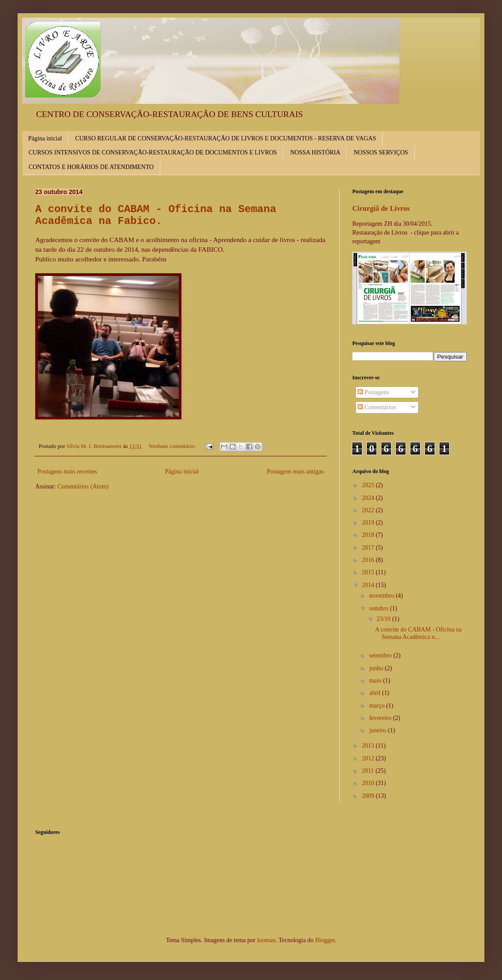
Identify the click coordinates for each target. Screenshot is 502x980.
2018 (369, 535)
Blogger (325, 940)
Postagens (373, 392)
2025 (369, 485)
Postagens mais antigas (295, 472)
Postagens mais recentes (67, 472)
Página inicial (45, 138)
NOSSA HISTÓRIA (315, 152)
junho (377, 668)
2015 (369, 572)
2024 (369, 498)
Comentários (377, 407)
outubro (379, 608)
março (377, 706)
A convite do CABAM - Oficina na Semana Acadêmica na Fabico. (156, 215)
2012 (369, 758)
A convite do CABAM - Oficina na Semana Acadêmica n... (419, 633)
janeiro (378, 730)
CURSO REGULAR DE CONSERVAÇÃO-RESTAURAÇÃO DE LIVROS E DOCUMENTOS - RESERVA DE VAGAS (226, 138)
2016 (369, 560)
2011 (369, 771)
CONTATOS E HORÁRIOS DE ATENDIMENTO (91, 167)
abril (375, 693)
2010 (369, 783)
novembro (382, 596)
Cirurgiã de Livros (381, 208)
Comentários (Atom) (83, 486)
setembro (381, 655)
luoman (266, 940)
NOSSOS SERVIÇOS (381, 152)
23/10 (384, 619)
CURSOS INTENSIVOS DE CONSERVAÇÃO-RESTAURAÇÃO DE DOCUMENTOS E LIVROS (153, 152)
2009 (369, 796)
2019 (369, 523)
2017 (369, 548)
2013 (369, 746)
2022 (369, 510)
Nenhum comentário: (173, 446)
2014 (369, 585)
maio (376, 681)
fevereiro (381, 718)
